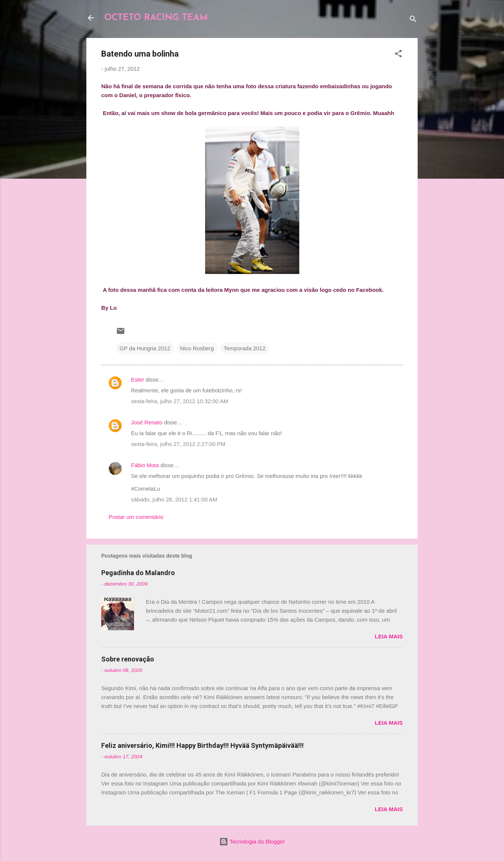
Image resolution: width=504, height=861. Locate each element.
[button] (398, 55)
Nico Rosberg (197, 348)
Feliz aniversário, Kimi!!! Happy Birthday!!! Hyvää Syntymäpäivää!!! (202, 745)
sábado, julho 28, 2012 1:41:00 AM (174, 499)
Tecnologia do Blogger (252, 841)
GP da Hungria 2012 (145, 348)
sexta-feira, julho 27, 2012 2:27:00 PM (178, 444)
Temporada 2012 (245, 348)
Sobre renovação (128, 659)
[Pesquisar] (413, 20)
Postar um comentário (136, 517)
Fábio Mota (145, 465)
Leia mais (389, 636)
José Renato (147, 422)
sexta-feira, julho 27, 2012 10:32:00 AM (180, 401)
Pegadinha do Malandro (138, 573)
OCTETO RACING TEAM (156, 18)
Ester (138, 380)
